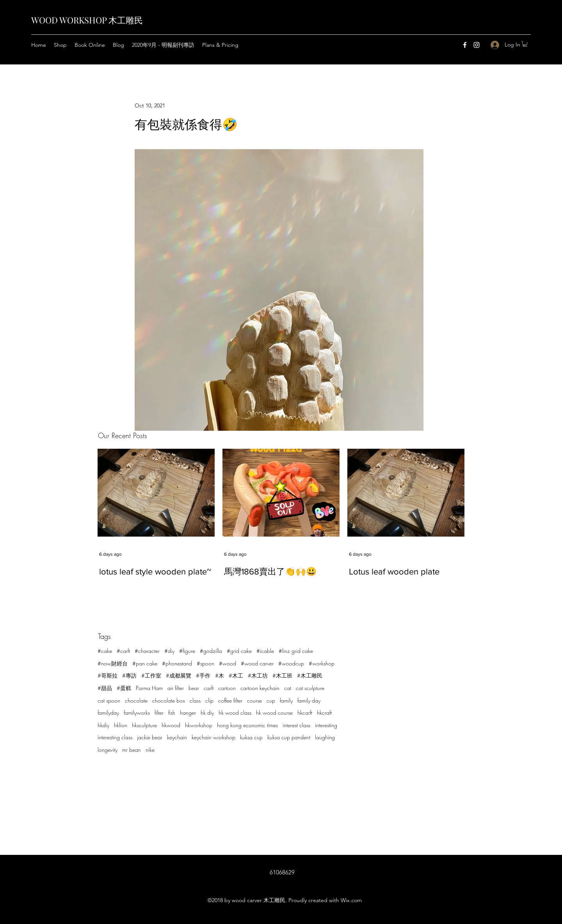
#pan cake (145, 663)
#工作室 (151, 675)
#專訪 (129, 675)
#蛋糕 (124, 688)
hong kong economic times (247, 725)
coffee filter (230, 700)
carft (209, 688)
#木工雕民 (310, 675)
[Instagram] (477, 45)
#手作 (203, 675)
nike (150, 750)
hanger (188, 713)
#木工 (236, 675)
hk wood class (235, 713)
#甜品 (105, 688)
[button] (525, 44)
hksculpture (144, 725)
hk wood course (274, 713)
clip (209, 700)
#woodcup (291, 663)
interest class (296, 725)
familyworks (137, 713)
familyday (108, 713)
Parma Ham (149, 688)
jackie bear (150, 737)
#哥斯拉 (108, 675)
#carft (123, 651)
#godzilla (211, 651)
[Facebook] (465, 45)
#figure (187, 651)
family (286, 700)
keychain (177, 737)
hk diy (207, 713)
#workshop (322, 663)
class (195, 700)
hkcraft (324, 713)
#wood (228, 663)
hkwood (171, 725)
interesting (326, 725)
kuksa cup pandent (289, 737)
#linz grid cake (296, 651)
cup (271, 700)
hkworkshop (199, 725)
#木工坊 (258, 675)
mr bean (132, 750)
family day (309, 700)
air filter (176, 688)
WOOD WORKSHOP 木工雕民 (87, 20)
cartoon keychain (260, 688)
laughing (325, 737)
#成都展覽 (179, 675)
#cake (105, 651)
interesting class (115, 737)
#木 (220, 675)
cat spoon (109, 700)
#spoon (205, 663)
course (254, 700)
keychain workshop (213, 737)
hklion (121, 725)
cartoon (227, 688)
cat (288, 688)
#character (147, 651)
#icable (265, 651)
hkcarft (305, 713)
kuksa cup (251, 737)
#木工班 (282, 675)
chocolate (136, 700)
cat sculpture (310, 688)
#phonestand (177, 663)
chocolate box (169, 700)
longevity (108, 750)
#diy (169, 651)
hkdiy (103, 725)
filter (159, 713)
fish (172, 713)
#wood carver (257, 663)
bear (194, 688)
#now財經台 (113, 663)
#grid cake (239, 651)
